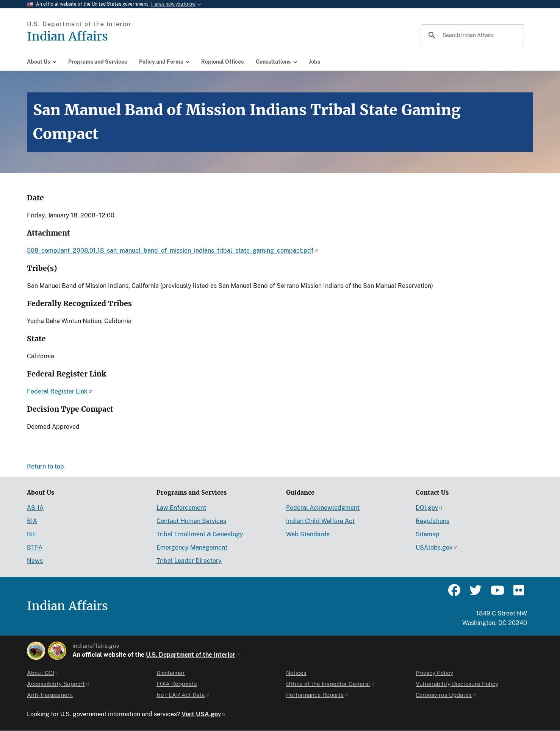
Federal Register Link (60, 391)
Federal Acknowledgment (323, 508)
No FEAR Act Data (183, 695)
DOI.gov (429, 508)
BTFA (35, 547)
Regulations (433, 521)
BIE (32, 534)
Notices (296, 673)
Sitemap (428, 534)
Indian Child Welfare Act (320, 521)
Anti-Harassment (50, 695)
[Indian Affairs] (110, 37)
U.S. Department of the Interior (193, 655)
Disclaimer (171, 673)
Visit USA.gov (204, 714)
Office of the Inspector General (331, 684)
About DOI (43, 673)
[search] (471, 35)
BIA (32, 521)
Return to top (45, 466)
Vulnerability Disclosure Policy (457, 684)
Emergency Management (192, 547)
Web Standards (308, 534)
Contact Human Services (191, 521)
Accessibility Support (59, 684)
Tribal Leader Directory (189, 561)
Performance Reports (318, 695)
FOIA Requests (177, 684)
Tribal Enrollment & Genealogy (200, 534)
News (35, 561)
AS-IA (35, 508)
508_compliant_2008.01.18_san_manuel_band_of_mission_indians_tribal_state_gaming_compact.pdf (173, 251)
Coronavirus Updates (446, 695)
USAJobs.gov (437, 547)
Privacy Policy (434, 673)
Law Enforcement (181, 508)
